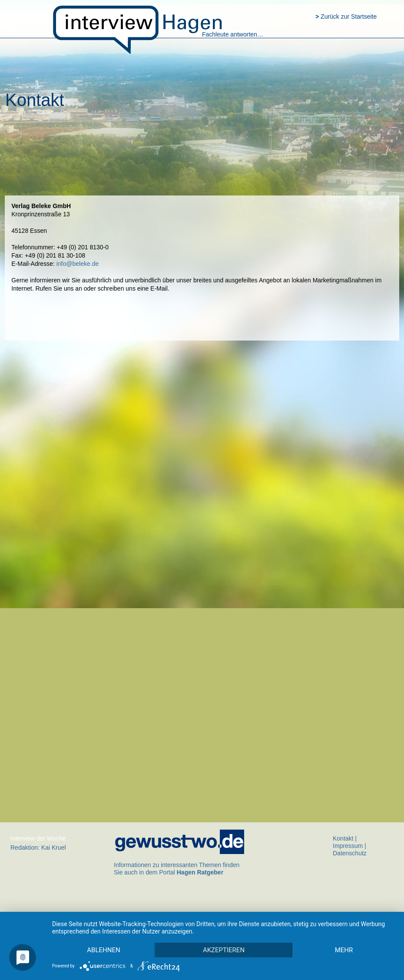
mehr (344, 950)
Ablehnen (103, 950)
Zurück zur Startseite (346, 17)
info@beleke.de (78, 264)
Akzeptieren (224, 950)
